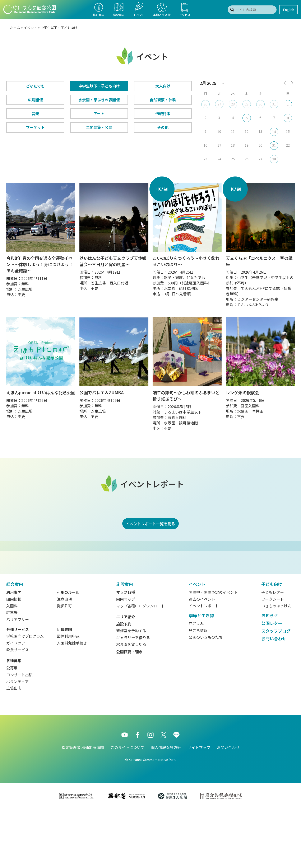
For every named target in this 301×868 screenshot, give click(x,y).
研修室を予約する (131, 689)
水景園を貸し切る (131, 703)
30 (260, 104)
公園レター (272, 682)
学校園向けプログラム (25, 695)
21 (274, 145)
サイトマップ (199, 806)
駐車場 (12, 671)
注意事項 (64, 658)
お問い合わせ (274, 697)
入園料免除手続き (72, 702)
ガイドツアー (17, 702)
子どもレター (273, 651)
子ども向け (272, 643)
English (289, 10)
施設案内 (125, 643)
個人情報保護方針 (166, 806)
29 (247, 104)
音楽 (35, 113)
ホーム (15, 28)
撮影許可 (64, 665)
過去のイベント (202, 658)
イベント (30, 28)
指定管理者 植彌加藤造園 (83, 806)
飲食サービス (18, 708)
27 (219, 104)
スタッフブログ (276, 690)
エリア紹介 (126, 675)
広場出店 (14, 747)
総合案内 (15, 643)
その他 (163, 127)
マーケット (35, 127)
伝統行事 (163, 113)
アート (99, 113)
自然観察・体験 (163, 100)
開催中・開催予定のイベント (213, 651)
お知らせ (270, 674)
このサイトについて (127, 806)
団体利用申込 (68, 695)
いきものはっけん (276, 665)
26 (205, 104)
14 (274, 132)
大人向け (163, 86)
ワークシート (273, 658)
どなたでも (35, 86)
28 (233, 104)
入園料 (12, 665)
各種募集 (14, 719)
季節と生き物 (201, 674)
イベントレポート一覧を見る (150, 524)
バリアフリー (18, 678)
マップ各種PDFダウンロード (141, 665)
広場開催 (35, 100)
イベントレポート (204, 665)
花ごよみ (196, 682)
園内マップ (126, 658)
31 (274, 104)
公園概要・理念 (129, 711)
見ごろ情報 (198, 689)
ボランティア (17, 740)
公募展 (12, 727)
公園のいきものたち (206, 696)
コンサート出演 (19, 733)
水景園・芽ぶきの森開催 (99, 100)
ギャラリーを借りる (133, 696)
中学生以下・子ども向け (99, 86)
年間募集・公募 (99, 127)
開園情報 (14, 658)
